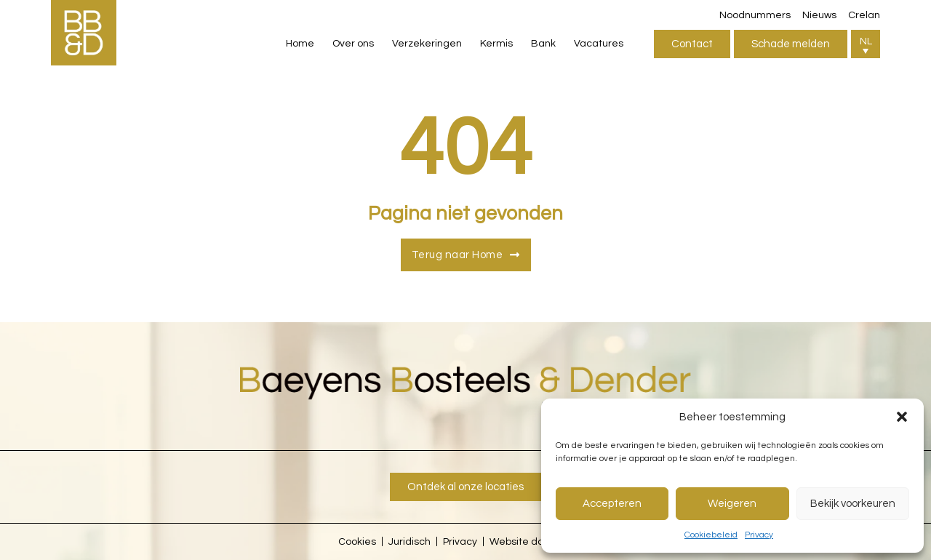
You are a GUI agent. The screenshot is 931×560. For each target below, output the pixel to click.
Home (300, 44)
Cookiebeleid (711, 535)
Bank (543, 44)
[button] (902, 417)
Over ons (353, 44)
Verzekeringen (427, 44)
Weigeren (732, 504)
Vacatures (599, 44)
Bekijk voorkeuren (853, 504)
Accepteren (612, 504)
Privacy (759, 535)
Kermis (496, 44)
